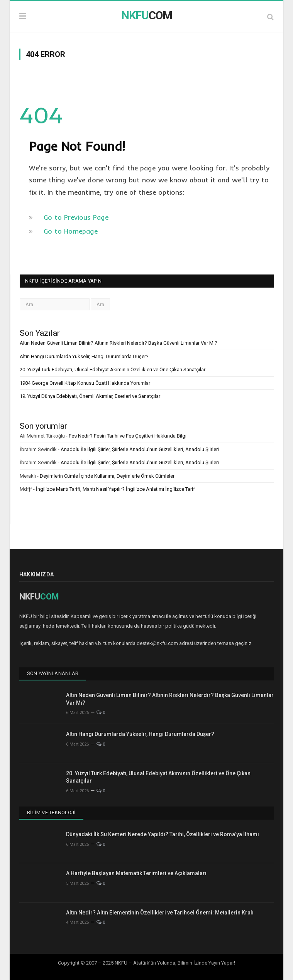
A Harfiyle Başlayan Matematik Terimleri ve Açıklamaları (136, 873)
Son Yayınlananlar (53, 673)
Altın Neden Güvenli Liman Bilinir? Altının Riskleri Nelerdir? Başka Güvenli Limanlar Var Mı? (119, 343)
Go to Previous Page (76, 217)
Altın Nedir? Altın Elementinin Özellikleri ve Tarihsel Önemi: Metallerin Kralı (160, 913)
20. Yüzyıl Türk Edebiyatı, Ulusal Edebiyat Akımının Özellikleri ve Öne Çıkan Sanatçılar (113, 370)
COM (147, 15)
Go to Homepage (71, 231)
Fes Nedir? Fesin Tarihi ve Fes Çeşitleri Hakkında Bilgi (128, 436)
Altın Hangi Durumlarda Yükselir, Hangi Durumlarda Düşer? (84, 356)
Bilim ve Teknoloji (52, 812)
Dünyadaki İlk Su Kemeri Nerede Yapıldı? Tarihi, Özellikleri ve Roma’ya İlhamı (163, 834)
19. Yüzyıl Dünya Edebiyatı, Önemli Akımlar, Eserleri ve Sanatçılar (90, 396)
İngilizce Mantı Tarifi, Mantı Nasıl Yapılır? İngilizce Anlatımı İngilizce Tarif (115, 489)
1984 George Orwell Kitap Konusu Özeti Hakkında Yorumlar (85, 383)
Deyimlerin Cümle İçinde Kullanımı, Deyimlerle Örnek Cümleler (107, 476)
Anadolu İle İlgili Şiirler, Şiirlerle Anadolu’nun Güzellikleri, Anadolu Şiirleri (140, 449)
